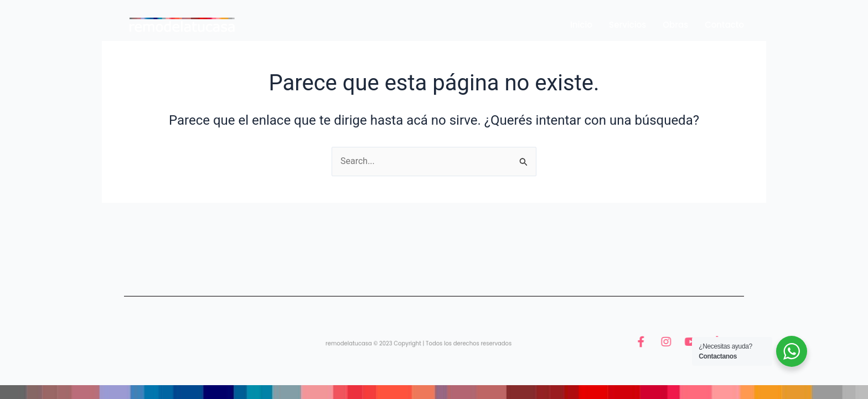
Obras (675, 25)
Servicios (627, 25)
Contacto (724, 25)
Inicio (581, 25)
